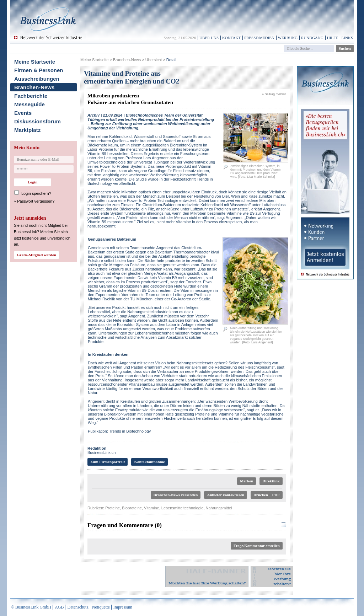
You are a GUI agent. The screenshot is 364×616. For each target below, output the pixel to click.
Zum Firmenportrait (108, 462)
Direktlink (271, 481)
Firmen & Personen (39, 70)
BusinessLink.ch (102, 450)
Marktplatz (27, 130)
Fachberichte (31, 96)
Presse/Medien (259, 38)
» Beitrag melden (274, 94)
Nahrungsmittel (219, 508)
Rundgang (312, 38)
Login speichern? (36, 193)
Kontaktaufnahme (149, 462)
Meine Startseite (35, 62)
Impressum (123, 607)
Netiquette (101, 607)
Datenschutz (78, 607)
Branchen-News (34, 87)
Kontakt (231, 38)
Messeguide (30, 104)
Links (347, 38)
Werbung (288, 38)
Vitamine (152, 508)
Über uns (209, 38)
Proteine (113, 508)
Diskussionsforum (38, 121)
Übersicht (154, 60)
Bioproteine (132, 508)
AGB (59, 607)
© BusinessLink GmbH (31, 607)
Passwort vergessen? (36, 201)
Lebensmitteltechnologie (183, 508)
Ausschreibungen (37, 79)
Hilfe (333, 38)
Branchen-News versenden (176, 495)
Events (23, 113)
